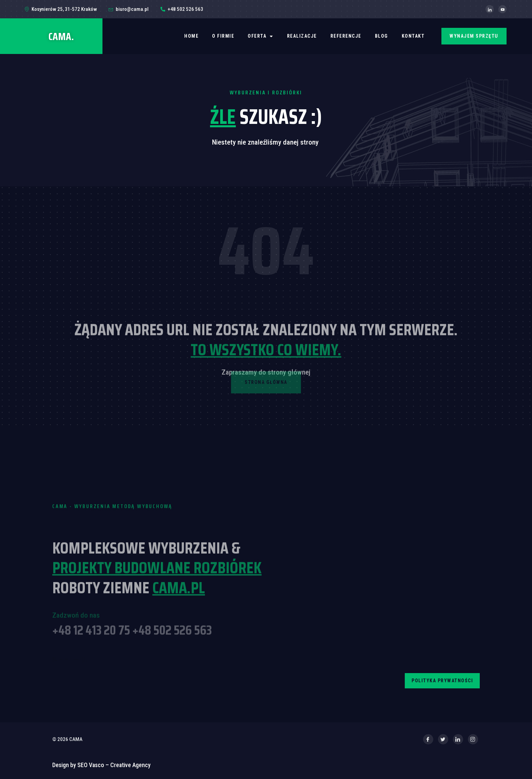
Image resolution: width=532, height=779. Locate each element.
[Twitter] (443, 739)
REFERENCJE (346, 36)
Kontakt (413, 36)
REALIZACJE (302, 36)
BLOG (382, 36)
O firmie (223, 36)
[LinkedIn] (490, 9)
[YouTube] (502, 9)
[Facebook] (428, 739)
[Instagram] (473, 739)
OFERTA (261, 36)
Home (191, 36)
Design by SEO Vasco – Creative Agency (101, 765)
